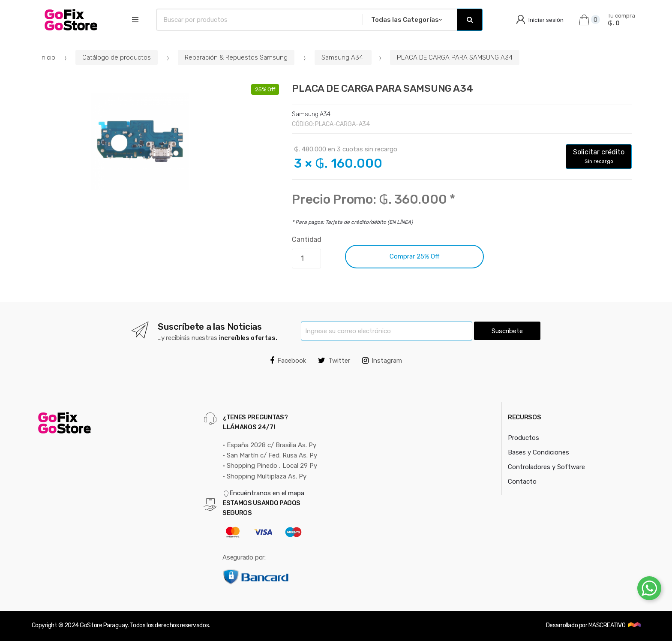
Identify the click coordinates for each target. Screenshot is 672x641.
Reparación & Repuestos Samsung (236, 57)
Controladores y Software (546, 467)
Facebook (288, 361)
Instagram (382, 361)
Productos (523, 438)
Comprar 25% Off (414, 256)
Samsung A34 (343, 57)
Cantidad (307, 239)
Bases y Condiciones (538, 452)
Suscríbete (507, 331)
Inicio (48, 57)
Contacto (522, 482)
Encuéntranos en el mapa (264, 493)
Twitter (334, 361)
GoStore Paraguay (103, 625)
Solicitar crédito (599, 156)
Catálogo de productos (117, 57)
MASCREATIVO (607, 625)
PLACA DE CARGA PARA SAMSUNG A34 (455, 57)
